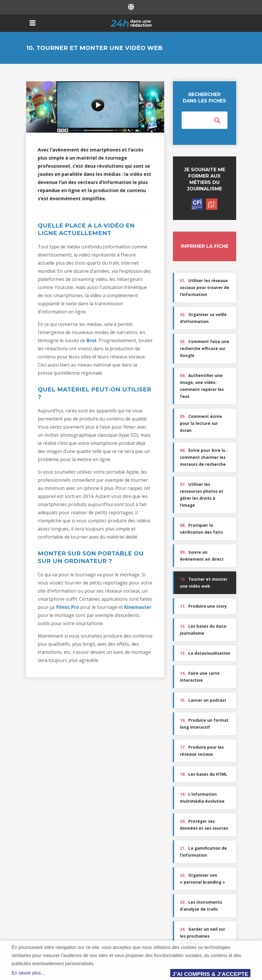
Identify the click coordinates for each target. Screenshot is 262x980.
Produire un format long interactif (204, 724)
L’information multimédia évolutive (202, 798)
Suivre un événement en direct (202, 556)
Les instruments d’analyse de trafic (201, 906)
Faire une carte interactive (200, 677)
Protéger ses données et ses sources (204, 825)
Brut (92, 340)
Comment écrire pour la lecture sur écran (201, 423)
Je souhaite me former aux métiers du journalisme (205, 188)
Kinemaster (138, 607)
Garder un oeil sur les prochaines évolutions (203, 936)
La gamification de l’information (203, 852)
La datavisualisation (205, 653)
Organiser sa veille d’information (203, 318)
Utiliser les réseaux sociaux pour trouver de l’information (205, 288)
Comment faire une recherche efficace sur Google (205, 349)
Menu (33, 23)
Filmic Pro (68, 607)
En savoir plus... (28, 973)
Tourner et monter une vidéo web (204, 583)
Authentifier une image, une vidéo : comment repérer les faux (202, 386)
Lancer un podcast (203, 700)
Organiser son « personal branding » (202, 879)
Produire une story (203, 606)
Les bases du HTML (204, 774)
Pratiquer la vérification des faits (201, 529)
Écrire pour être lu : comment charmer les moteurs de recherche (204, 457)
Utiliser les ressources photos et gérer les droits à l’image (202, 495)
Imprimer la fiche (205, 246)
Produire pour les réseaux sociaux (202, 751)
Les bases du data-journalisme (204, 630)
